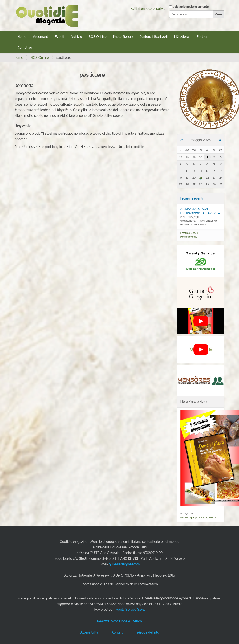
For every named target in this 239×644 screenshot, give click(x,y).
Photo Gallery (123, 37)
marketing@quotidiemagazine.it (198, 517)
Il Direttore (182, 37)
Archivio (76, 37)
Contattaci (25, 47)
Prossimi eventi (192, 198)
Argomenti (41, 37)
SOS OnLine (98, 37)
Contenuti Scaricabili (154, 37)
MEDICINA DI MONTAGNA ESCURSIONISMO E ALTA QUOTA (200, 211)
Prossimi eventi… (189, 237)
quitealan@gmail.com (124, 564)
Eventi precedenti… (190, 233)
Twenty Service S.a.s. (129, 609)
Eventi (60, 37)
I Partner (202, 37)
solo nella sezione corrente (191, 7)
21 (201, 177)
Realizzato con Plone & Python (119, 621)
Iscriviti (160, 9)
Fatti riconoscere (143, 9)
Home (22, 37)
